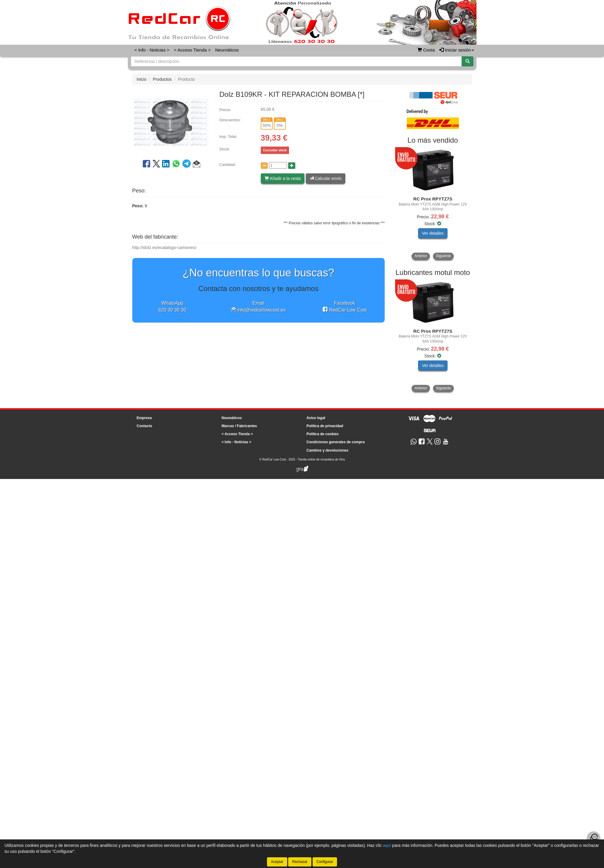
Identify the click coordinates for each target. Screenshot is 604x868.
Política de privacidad (325, 426)
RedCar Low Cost (345, 310)
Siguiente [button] (443, 256)
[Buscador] (296, 61)
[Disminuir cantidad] (264, 166)
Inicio (142, 79)
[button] (197, 165)
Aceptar (277, 862)
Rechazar (300, 862)
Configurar (325, 862)
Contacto (145, 426)
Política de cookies (323, 434)
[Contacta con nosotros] (594, 838)
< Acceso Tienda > (192, 50)
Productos (162, 79)
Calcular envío (326, 178)
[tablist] (433, 204)
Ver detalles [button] (433, 233)
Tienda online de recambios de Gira (321, 459)
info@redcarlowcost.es (258, 310)
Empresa (144, 418)
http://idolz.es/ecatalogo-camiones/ (164, 248)
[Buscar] (468, 61)
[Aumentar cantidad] (292, 166)
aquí (387, 845)
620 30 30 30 (172, 310)
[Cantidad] (278, 165)
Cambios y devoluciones (328, 450)
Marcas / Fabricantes (239, 426)
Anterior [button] (421, 256)
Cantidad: (228, 165)
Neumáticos (227, 50)
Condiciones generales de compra (336, 442)
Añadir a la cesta (283, 178)
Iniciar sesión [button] (457, 50)
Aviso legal (316, 418)
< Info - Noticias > (152, 50)
